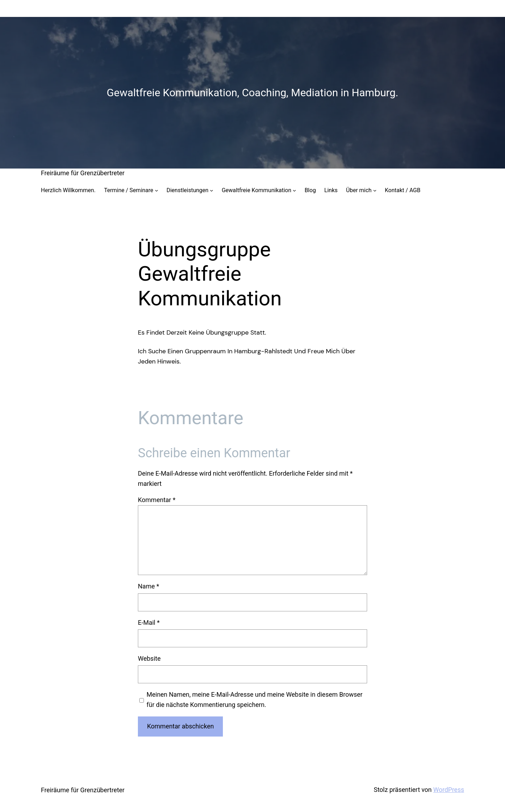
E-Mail (149, 622)
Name (148, 586)
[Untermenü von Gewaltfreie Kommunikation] (294, 190)
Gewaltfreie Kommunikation (257, 190)
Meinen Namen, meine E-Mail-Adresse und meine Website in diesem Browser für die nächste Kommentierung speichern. (255, 700)
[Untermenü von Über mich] (375, 190)
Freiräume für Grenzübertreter (83, 173)
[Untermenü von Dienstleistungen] (212, 190)
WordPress (449, 790)
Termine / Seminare (129, 190)
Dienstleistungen (187, 190)
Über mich (359, 190)
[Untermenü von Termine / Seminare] (157, 190)
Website (149, 658)
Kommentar (157, 500)
